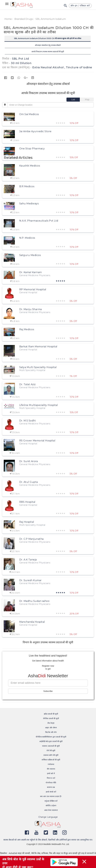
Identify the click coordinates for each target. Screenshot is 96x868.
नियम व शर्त (51, 778)
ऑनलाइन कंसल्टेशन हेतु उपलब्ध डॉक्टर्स (48, 45)
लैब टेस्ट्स (51, 723)
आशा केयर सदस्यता (51, 810)
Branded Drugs (24, 19)
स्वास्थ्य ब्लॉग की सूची (51, 755)
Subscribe (48, 691)
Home (8, 19)
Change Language (48, 817)
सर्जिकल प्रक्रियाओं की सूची (51, 760)
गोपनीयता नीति (51, 783)
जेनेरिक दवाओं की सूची (51, 718)
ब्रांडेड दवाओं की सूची (51, 714)
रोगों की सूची (51, 751)
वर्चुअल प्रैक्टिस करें (51, 801)
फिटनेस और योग (51, 732)
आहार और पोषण (51, 728)
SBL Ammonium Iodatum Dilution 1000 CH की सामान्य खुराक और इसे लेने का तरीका (48, 38)
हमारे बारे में (51, 773)
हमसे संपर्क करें (51, 792)
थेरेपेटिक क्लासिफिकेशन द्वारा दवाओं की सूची (51, 737)
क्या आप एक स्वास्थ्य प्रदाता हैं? (51, 796)
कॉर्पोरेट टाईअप (51, 806)
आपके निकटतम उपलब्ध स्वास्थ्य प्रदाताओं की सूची (48, 52)
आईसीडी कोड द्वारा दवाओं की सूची (51, 741)
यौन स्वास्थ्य (51, 769)
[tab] (73, 100)
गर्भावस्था (51, 764)
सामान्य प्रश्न (51, 787)
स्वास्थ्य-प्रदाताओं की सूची (51, 746)
